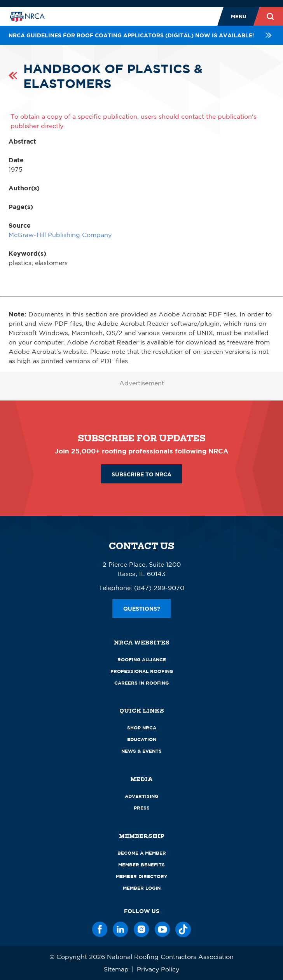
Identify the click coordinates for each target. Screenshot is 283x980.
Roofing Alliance (142, 659)
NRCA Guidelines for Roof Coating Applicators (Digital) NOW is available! (141, 35)
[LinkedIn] (121, 929)
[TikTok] (183, 929)
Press (142, 808)
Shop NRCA (142, 728)
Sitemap (116, 969)
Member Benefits (141, 865)
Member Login (142, 888)
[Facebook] (100, 929)
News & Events (141, 751)
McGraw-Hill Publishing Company (60, 235)
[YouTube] (162, 929)
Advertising (141, 796)
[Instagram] (141, 929)
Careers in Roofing (141, 683)
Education (142, 739)
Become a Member (142, 853)
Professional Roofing (142, 671)
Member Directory (142, 876)
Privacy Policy (158, 969)
